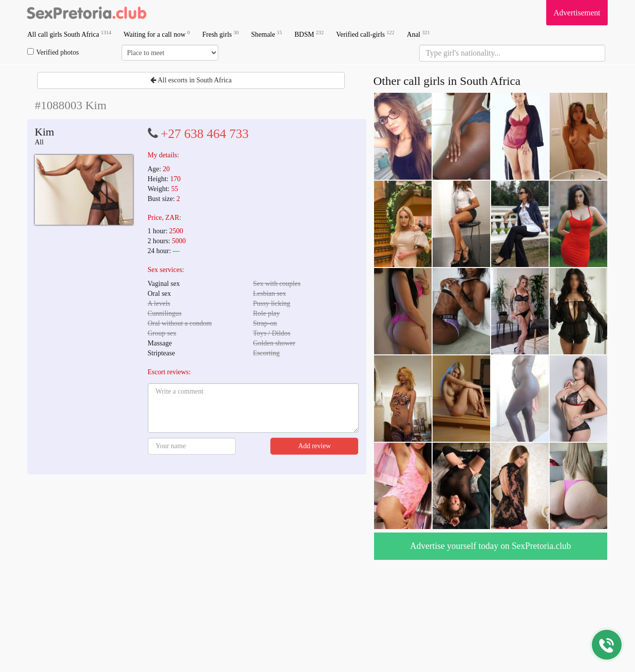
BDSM (309, 34)
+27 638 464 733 (205, 134)
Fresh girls (221, 34)
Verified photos (53, 52)
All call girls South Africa (69, 34)
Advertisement (577, 13)
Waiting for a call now (157, 34)
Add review (315, 446)
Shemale (266, 34)
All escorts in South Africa (191, 80)
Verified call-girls (365, 34)
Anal (418, 34)
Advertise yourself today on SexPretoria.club (491, 546)
